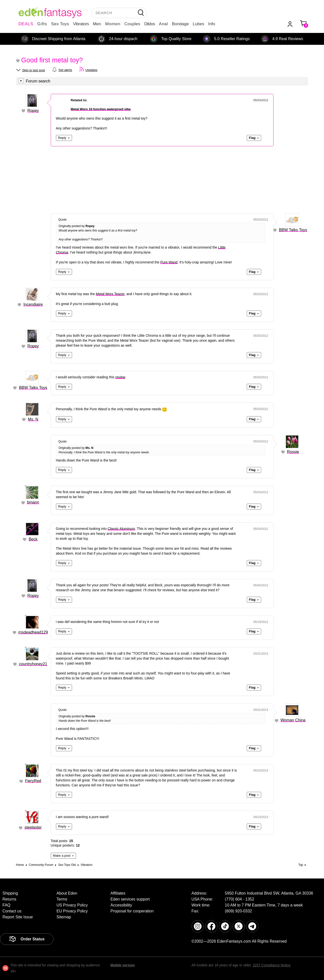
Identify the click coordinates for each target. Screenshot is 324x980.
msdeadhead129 (33, 632)
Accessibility (121, 905)
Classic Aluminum (121, 529)
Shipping (10, 893)
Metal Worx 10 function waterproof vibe (101, 109)
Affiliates (118, 893)
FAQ (6, 905)
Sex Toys (60, 24)
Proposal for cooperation (132, 911)
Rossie (293, 452)
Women (113, 24)
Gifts (42, 24)
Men (97, 24)
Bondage (180, 24)
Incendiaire (33, 304)
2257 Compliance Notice (272, 965)
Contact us (12, 911)
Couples (132, 24)
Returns (9, 899)
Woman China (293, 720)
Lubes (199, 24)
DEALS (26, 24)
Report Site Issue (18, 917)
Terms (62, 899)
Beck (33, 539)
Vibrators (81, 24)
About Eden (67, 893)
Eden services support (130, 899)
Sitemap (64, 917)
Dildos (150, 24)
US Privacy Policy (72, 905)
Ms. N (33, 419)
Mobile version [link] (123, 965)
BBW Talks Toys (293, 230)
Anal (163, 24)
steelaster (33, 827)
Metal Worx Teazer (110, 294)
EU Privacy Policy (72, 911)
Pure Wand (169, 262)
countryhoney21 (33, 664)
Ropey (33, 111)
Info (212, 24)
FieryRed (33, 781)
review (120, 377)
